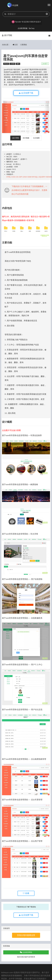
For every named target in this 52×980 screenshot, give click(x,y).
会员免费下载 (26, 93)
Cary (32, 28)
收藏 (26, 893)
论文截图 (36, 138)
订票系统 (24, 45)
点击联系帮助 (26, 952)
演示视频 (26, 138)
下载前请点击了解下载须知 (26, 907)
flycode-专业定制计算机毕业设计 (26, 22)
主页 (15, 45)
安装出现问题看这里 (26, 935)
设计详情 (16, 138)
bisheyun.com (7, 972)
